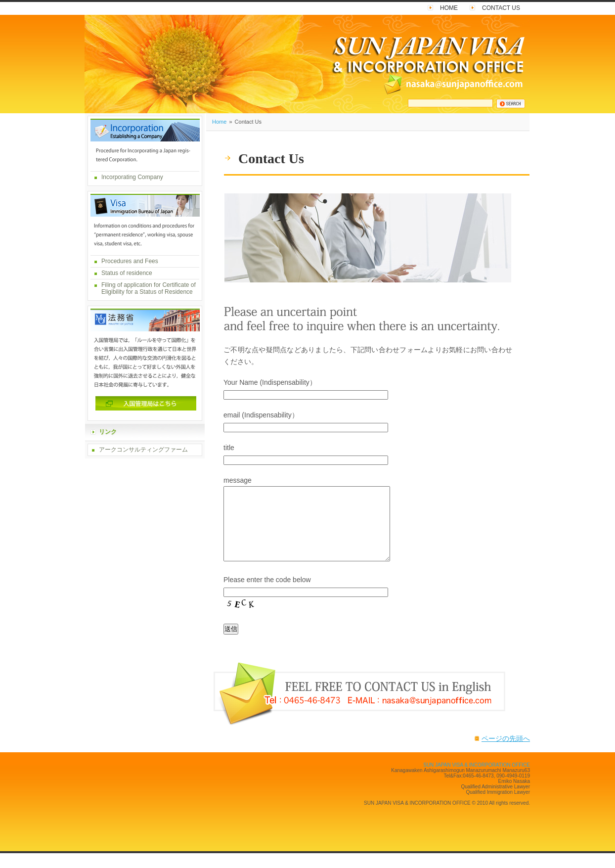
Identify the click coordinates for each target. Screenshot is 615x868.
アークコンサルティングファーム (143, 450)
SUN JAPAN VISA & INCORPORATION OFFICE (477, 780)
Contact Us (501, 8)
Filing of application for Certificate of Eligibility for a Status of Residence (149, 288)
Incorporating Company (132, 177)
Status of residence (127, 273)
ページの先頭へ (506, 753)
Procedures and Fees (130, 261)
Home (449, 8)
